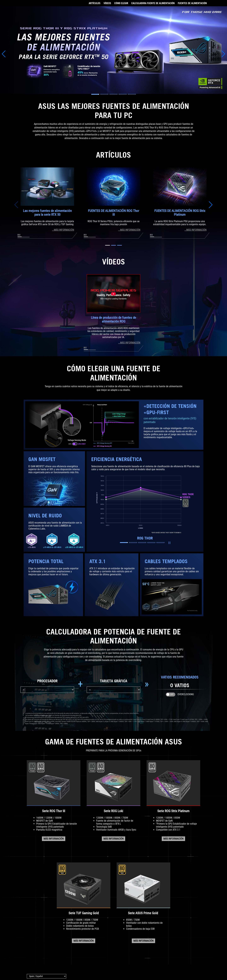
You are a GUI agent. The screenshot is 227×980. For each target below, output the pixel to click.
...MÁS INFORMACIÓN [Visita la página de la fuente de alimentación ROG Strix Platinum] (195, 230)
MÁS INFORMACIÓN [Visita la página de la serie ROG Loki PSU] (113, 839)
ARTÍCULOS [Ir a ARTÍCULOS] (95, 3)
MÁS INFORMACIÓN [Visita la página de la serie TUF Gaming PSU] (84, 941)
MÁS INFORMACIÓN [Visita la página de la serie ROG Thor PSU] (54, 839)
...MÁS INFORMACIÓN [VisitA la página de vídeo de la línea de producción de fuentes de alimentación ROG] (129, 343)
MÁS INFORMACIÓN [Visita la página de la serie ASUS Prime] (143, 941)
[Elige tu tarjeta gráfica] (113, 690)
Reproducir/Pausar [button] (169, 543)
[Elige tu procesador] (47, 690)
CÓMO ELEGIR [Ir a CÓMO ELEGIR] (121, 3)
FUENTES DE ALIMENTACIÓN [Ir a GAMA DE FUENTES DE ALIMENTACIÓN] (192, 3)
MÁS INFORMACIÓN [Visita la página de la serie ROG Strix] (173, 839)
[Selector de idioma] (47, 976)
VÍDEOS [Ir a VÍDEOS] (107, 3)
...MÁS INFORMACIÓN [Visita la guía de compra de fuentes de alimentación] (63, 230)
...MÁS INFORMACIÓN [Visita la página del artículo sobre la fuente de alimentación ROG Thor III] (129, 230)
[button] (95, 94)
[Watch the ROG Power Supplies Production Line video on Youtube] (113, 293)
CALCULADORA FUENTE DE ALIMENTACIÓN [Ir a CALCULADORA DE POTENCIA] (153, 3)
